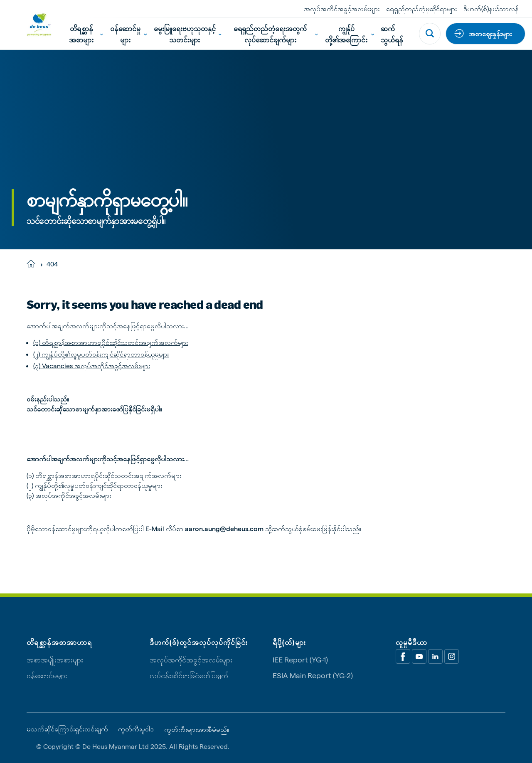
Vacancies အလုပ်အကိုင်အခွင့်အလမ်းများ (95, 366)
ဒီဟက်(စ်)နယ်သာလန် (491, 9)
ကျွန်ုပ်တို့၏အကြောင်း (350, 34)
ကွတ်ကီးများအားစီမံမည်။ (197, 729)
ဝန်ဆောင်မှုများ (129, 34)
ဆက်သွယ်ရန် (392, 34)
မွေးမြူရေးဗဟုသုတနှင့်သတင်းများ (188, 34)
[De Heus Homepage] (33, 25)
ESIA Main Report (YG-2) (313, 675)
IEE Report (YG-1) (300, 659)
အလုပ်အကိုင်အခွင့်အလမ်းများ (342, 9)
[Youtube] (419, 656)
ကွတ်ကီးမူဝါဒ (136, 729)
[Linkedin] (435, 656)
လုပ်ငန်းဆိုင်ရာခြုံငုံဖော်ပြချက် (189, 675)
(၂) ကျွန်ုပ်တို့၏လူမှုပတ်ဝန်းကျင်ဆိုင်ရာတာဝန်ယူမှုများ (101, 354)
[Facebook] (403, 656)
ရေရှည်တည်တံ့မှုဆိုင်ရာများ (421, 9)
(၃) (37, 366)
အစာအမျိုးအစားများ (55, 659)
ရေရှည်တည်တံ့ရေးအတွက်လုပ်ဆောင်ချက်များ (276, 34)
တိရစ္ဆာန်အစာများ (86, 34)
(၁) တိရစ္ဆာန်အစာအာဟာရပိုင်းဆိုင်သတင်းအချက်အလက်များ (111, 342)
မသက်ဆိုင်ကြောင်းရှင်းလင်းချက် (67, 729)
